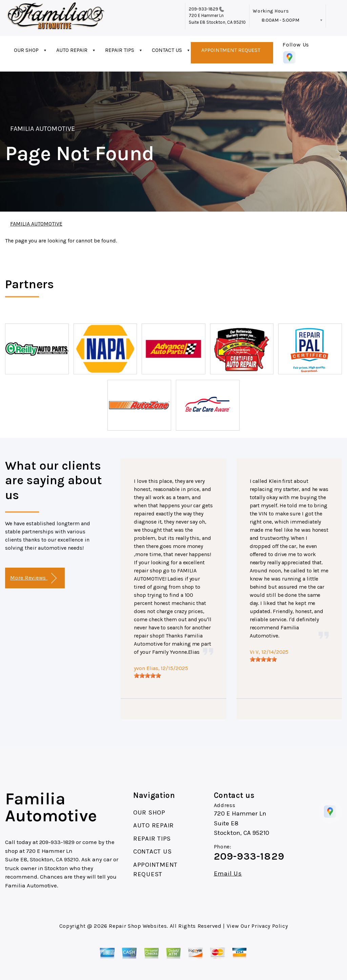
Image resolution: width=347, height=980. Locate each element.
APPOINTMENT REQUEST (231, 50)
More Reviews (33, 578)
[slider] (147, 675)
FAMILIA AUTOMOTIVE (43, 129)
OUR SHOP (26, 50)
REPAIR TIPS (120, 50)
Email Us (228, 874)
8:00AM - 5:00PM (280, 20)
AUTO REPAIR (72, 50)
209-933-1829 (204, 9)
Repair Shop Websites (138, 926)
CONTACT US (167, 50)
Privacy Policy (270, 926)
